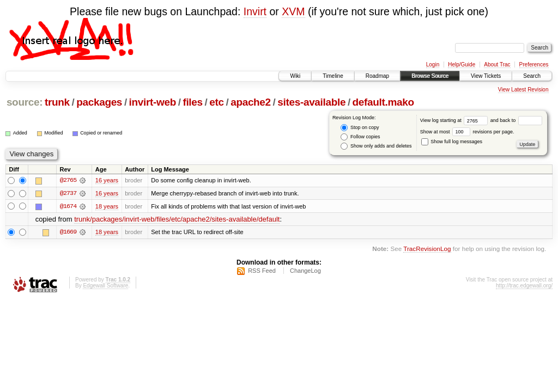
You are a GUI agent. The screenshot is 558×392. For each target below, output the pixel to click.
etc (216, 102)
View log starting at (455, 120)
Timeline (333, 76)
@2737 (68, 193)
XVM (293, 11)
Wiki (295, 76)
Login (433, 65)
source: (25, 102)
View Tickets (486, 76)
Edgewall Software (105, 286)
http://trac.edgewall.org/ (524, 286)
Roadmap (377, 76)
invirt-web (153, 102)
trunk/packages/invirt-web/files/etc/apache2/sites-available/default (177, 220)
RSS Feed (262, 271)
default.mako (383, 102)
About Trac (497, 65)
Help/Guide (462, 65)
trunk (57, 102)
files (192, 102)
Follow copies (360, 137)
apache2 (251, 102)
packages (99, 102)
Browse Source (430, 76)
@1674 (68, 206)
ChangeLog (305, 271)
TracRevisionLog (427, 249)
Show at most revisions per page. (467, 132)
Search (532, 76)
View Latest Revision (523, 90)
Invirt (255, 11)
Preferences (534, 65)
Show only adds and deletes (376, 146)
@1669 (68, 232)
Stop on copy (360, 128)
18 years (107, 206)
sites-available (311, 102)
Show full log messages (452, 142)
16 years (107, 180)
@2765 (68, 180)
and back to (516, 120)
